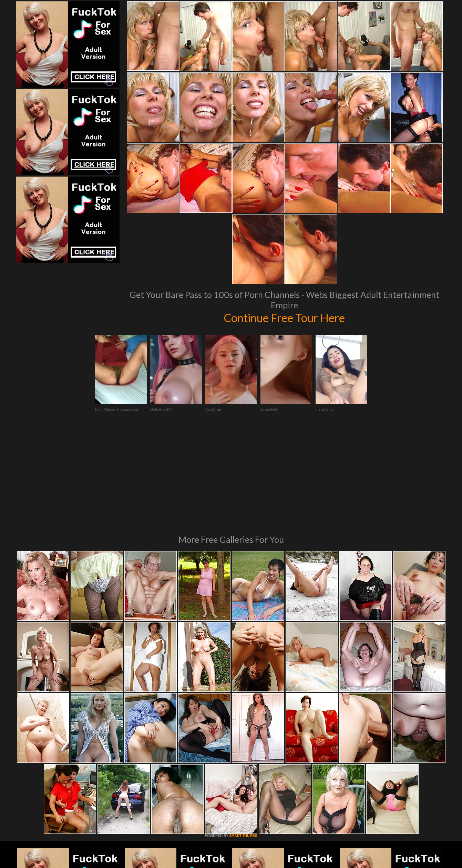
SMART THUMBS (243, 742)
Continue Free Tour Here (285, 317)
